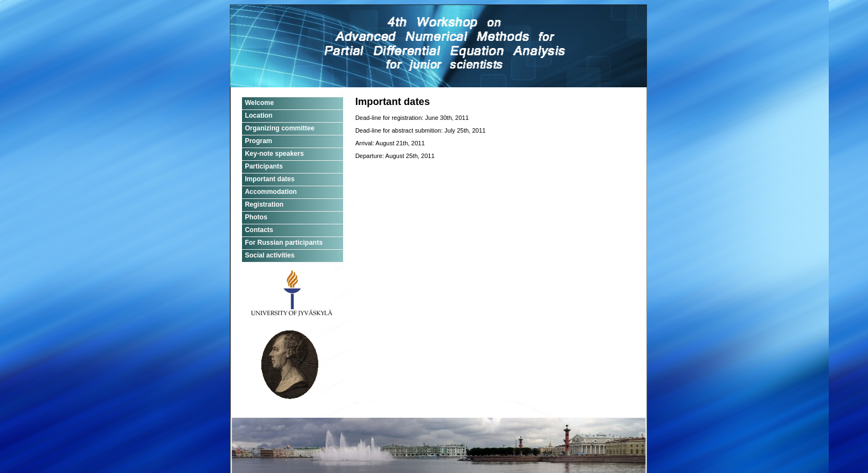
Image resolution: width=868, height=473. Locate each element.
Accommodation (271, 192)
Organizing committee (280, 128)
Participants (264, 166)
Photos (256, 217)
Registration (264, 204)
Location (259, 115)
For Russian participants (284, 243)
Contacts (259, 230)
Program (258, 141)
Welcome (259, 103)
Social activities (270, 255)
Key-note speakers (274, 154)
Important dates (270, 179)
